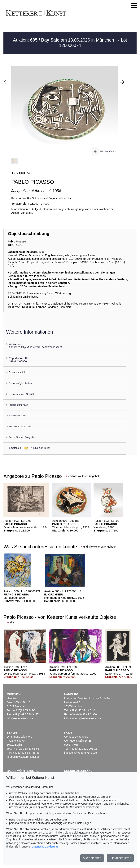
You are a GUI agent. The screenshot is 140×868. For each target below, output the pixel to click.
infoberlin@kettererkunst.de (23, 757)
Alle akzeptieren (120, 858)
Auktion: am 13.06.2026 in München (64, 40)
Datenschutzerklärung (45, 847)
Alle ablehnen (92, 858)
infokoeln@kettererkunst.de (81, 753)
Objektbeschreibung (29, 234)
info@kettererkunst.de (20, 718)
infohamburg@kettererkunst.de (83, 718)
